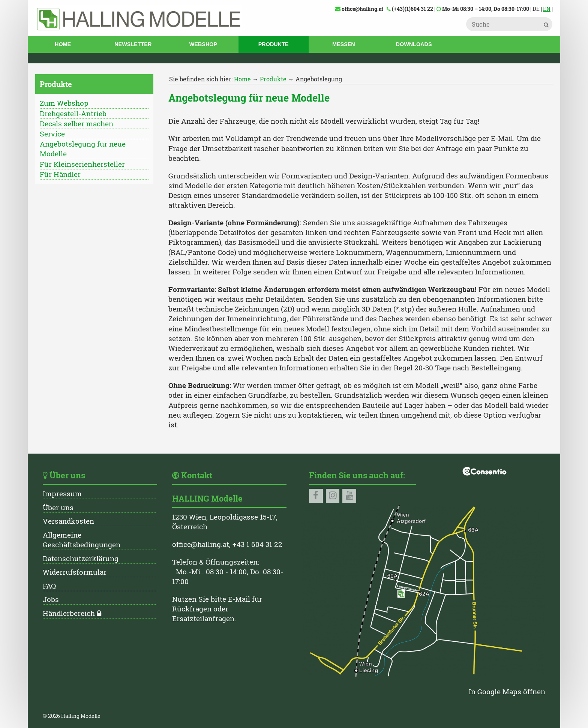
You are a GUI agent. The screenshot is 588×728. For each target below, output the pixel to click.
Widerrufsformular (75, 572)
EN (547, 9)
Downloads (414, 44)
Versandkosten (68, 521)
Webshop (203, 44)
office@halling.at (201, 544)
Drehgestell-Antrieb (73, 113)
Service (52, 134)
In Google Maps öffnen (507, 691)
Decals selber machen (76, 124)
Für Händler (60, 174)
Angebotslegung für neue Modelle (83, 149)
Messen (344, 44)
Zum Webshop (64, 103)
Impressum (62, 494)
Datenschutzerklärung (81, 558)
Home (63, 44)
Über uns (58, 507)
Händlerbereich (69, 613)
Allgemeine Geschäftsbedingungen (82, 540)
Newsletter (133, 44)
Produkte (274, 44)
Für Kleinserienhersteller (82, 164)
